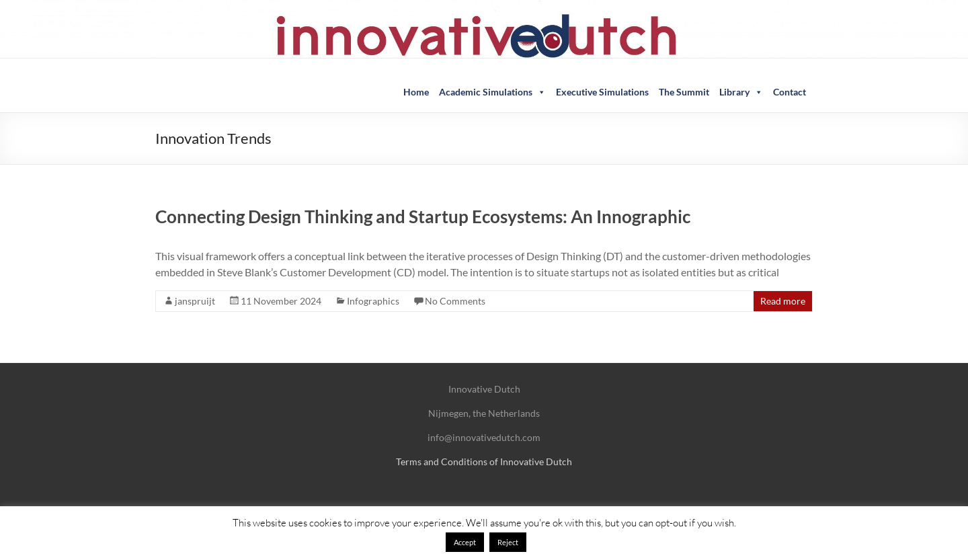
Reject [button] (508, 542)
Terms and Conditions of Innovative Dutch (484, 462)
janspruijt (195, 301)
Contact (790, 92)
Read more (783, 301)
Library (741, 92)
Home (416, 92)
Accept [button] (465, 542)
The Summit (684, 92)
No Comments (455, 301)
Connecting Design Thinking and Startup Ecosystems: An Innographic (423, 216)
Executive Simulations (602, 92)
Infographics (373, 301)
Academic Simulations (492, 92)
